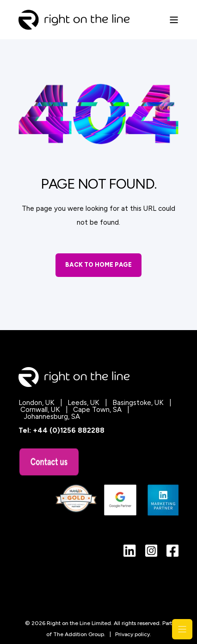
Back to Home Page (98, 265)
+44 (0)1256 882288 (69, 430)
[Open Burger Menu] (174, 20)
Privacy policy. (133, 634)
